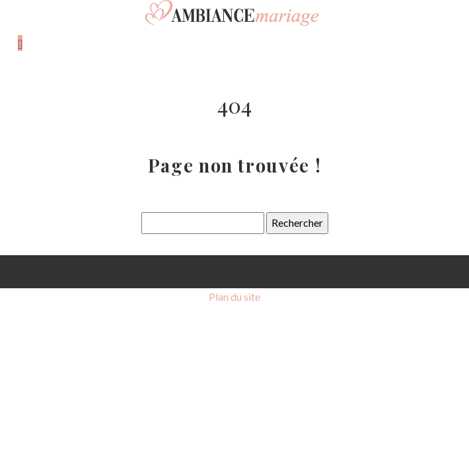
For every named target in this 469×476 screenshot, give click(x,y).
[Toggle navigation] (20, 43)
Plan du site (234, 297)
